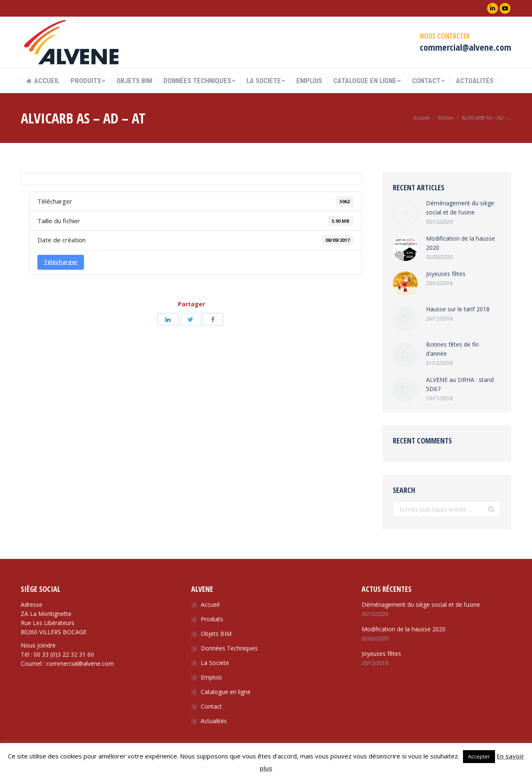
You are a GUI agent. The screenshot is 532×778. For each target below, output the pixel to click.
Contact (211, 706)
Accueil (421, 118)
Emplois (211, 677)
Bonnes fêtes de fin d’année (452, 349)
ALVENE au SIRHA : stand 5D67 (460, 384)
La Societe (215, 663)
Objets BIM (216, 634)
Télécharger (61, 262)
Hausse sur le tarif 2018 (458, 309)
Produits (212, 619)
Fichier (446, 118)
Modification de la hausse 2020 (461, 243)
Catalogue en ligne (226, 692)
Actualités (214, 721)
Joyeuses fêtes (446, 274)
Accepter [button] (479, 756)
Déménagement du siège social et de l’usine (460, 208)
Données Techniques (229, 648)
